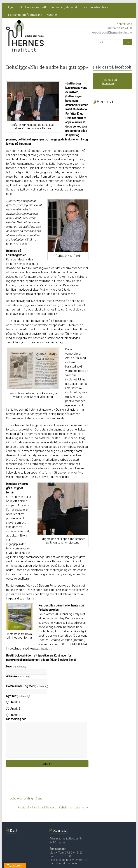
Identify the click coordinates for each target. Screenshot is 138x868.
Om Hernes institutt (33, 7)
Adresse (18, 676)
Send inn (47, 764)
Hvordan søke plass (95, 7)
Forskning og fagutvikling (25, 15)
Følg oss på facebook (112, 67)
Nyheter (52, 15)
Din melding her (16, 719)
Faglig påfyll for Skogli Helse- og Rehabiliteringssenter (53, 807)
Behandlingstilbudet (64, 7)
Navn (16, 666)
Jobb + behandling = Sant (24, 798)
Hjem (12, 7)
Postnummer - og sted (27, 686)
